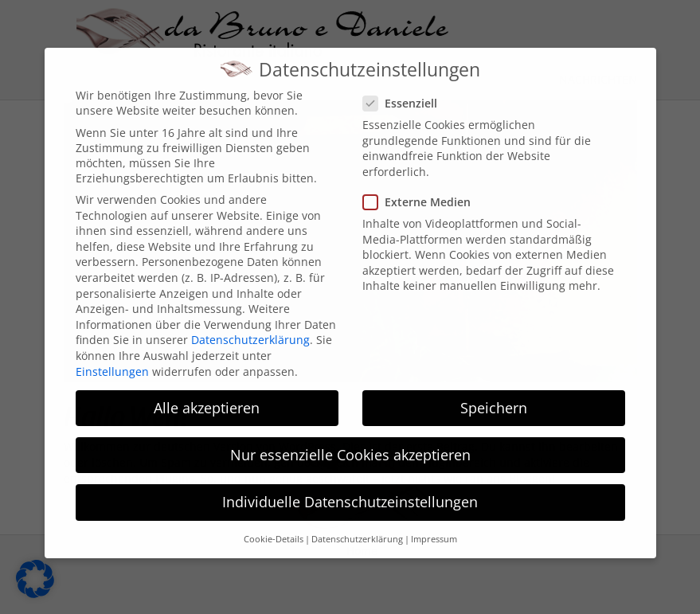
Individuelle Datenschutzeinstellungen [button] (350, 488)
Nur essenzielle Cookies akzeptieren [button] (350, 441)
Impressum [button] (434, 526)
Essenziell (405, 90)
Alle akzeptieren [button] (207, 394)
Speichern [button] (494, 394)
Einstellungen (112, 358)
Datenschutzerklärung (250, 327)
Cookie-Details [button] (274, 526)
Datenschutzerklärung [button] (357, 526)
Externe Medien (422, 188)
